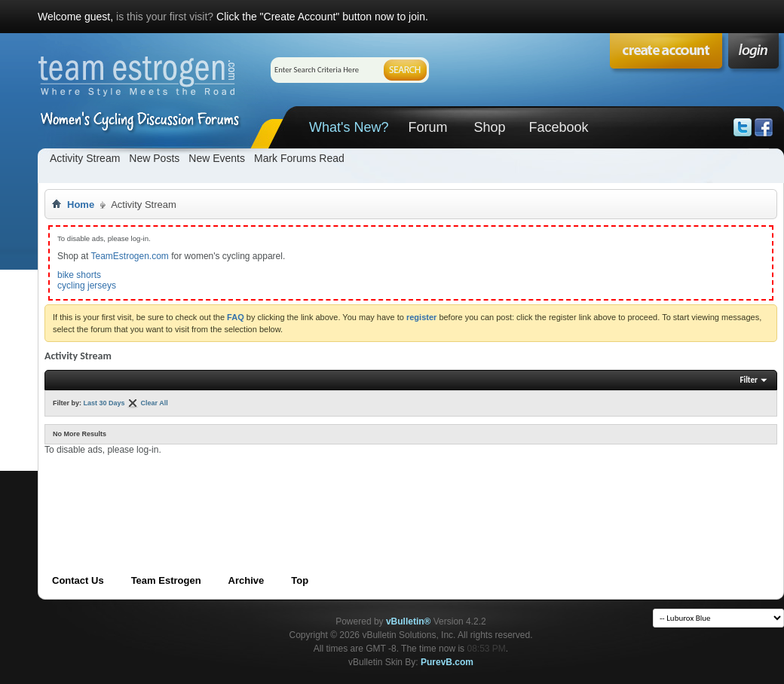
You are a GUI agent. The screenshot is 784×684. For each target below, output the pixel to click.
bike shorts (79, 275)
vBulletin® (409, 621)
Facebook (558, 127)
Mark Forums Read (299, 158)
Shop (489, 127)
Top (300, 580)
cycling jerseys (87, 286)
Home (81, 205)
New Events (217, 158)
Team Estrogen (166, 580)
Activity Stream (85, 158)
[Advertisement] (319, 490)
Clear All (155, 403)
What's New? (349, 127)
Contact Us (78, 580)
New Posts (154, 158)
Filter (749, 380)
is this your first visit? (165, 17)
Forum (427, 127)
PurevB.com (447, 662)
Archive (247, 580)
